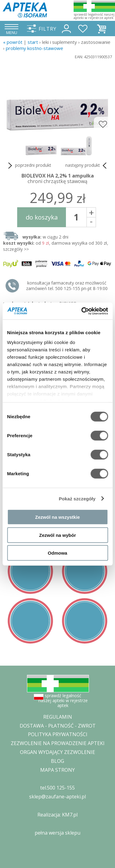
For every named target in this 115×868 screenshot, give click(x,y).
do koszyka (42, 217)
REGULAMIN (58, 717)
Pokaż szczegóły (77, 498)
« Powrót (13, 42)
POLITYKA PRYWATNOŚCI (58, 734)
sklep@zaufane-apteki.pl (57, 797)
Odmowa (57, 553)
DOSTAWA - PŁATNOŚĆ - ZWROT (58, 726)
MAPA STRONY (57, 770)
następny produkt (87, 166)
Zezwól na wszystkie (58, 517)
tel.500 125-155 (57, 788)
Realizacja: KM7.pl (57, 815)
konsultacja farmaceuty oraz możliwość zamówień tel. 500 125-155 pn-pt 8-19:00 (67, 286)
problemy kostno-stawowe (34, 48)
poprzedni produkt (29, 166)
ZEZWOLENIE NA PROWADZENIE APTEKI (58, 743)
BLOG (57, 761)
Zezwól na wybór (57, 535)
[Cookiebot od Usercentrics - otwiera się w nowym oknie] (82, 311)
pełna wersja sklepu (57, 833)
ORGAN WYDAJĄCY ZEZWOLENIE (57, 752)
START (33, 42)
